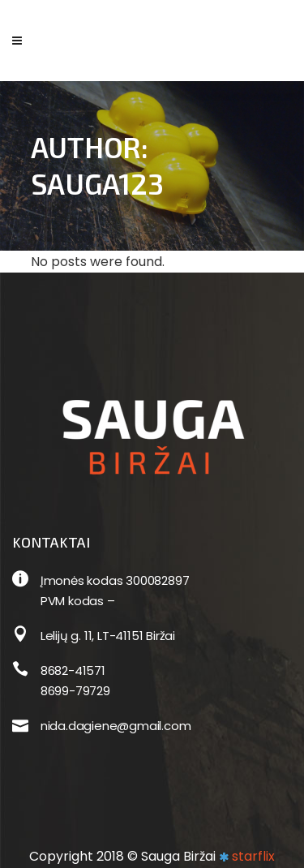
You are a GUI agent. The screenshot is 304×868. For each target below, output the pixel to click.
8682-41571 (73, 670)
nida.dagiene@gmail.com (116, 726)
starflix (253, 856)
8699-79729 (75, 691)
